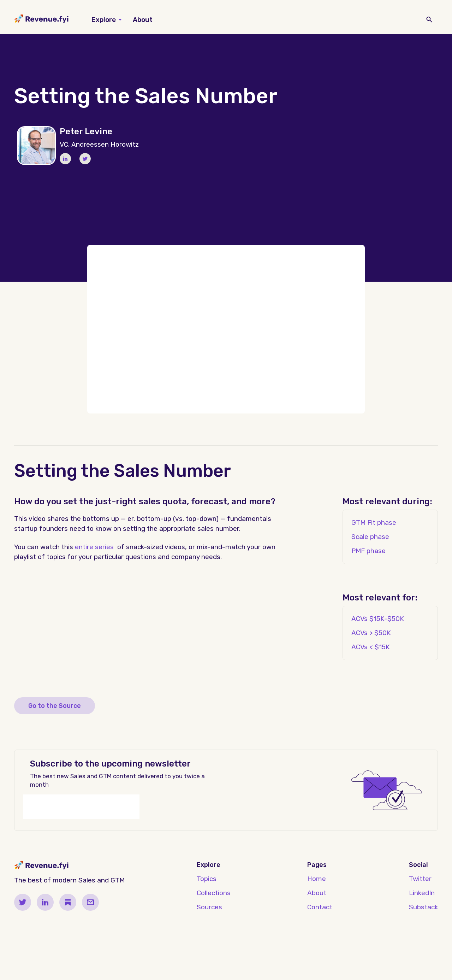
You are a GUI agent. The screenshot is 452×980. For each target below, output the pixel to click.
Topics (207, 879)
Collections (214, 893)
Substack (423, 907)
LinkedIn (422, 893)
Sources (209, 907)
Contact (320, 907)
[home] (41, 20)
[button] (106, 20)
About (143, 20)
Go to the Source (55, 706)
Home (317, 879)
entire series (94, 547)
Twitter (420, 879)
